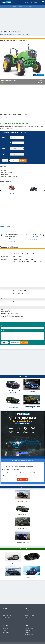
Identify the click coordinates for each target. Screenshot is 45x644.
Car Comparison (6, 630)
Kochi (30, 613)
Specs (7, 37)
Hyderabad (32, 615)
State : (4, 148)
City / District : (5, 154)
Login (36, 2)
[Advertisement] (22, 19)
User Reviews (14, 37)
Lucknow (30, 617)
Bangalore (27, 615)
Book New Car (6, 628)
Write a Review (41, 83)
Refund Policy (30, 628)
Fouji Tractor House (12, 231)
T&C (26, 635)
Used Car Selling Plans (7, 611)
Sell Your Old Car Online (22, 457)
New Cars (30, 6)
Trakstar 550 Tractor (33, 194)
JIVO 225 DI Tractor (12, 194)
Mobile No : (5, 143)
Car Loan (5, 613)
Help (26, 628)
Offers (3, 37)
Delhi (26, 617)
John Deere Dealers (6, 226)
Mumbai (26, 611)
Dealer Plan (25, 6)
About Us (27, 630)
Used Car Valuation (7, 617)
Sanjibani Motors (33, 231)
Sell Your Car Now (22, 479)
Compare (40, 80)
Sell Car (15, 6)
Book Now (23, 161)
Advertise (27, 632)
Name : (4, 137)
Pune (30, 611)
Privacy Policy (30, 635)
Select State (29, 2)
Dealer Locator (6, 632)
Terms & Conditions (17, 158)
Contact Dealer (12, 242)
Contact (31, 630)
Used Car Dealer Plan (7, 615)
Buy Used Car (20, 6)
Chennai (26, 613)
